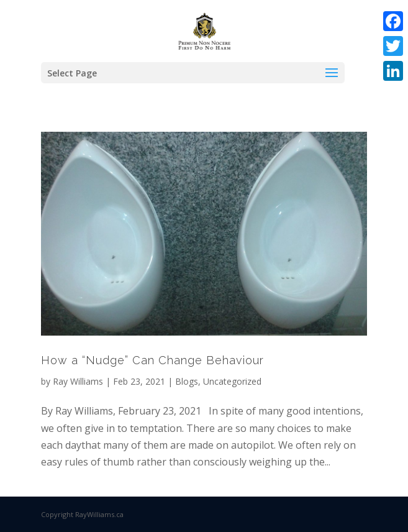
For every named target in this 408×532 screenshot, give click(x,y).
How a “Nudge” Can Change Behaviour (152, 360)
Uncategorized (232, 381)
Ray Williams (78, 381)
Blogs (187, 381)
